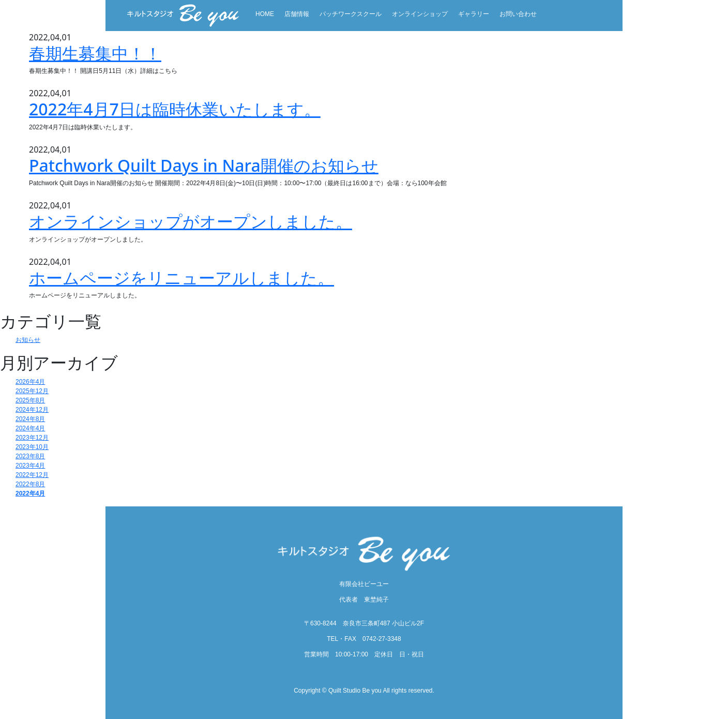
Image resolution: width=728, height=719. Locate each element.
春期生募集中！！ (95, 53)
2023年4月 (30, 466)
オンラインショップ (420, 14)
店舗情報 (297, 14)
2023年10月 (32, 447)
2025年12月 (32, 391)
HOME (265, 14)
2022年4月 (30, 493)
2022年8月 (30, 484)
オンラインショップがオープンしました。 (191, 221)
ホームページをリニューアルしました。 (181, 278)
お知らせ (28, 340)
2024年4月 (30, 428)
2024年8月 (30, 419)
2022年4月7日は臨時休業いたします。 (175, 109)
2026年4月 (30, 382)
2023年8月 (30, 456)
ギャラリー (474, 14)
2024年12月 (32, 410)
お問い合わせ (518, 14)
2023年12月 (32, 438)
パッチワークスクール (351, 14)
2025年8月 (30, 400)
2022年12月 (32, 475)
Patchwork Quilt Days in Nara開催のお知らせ (204, 165)
